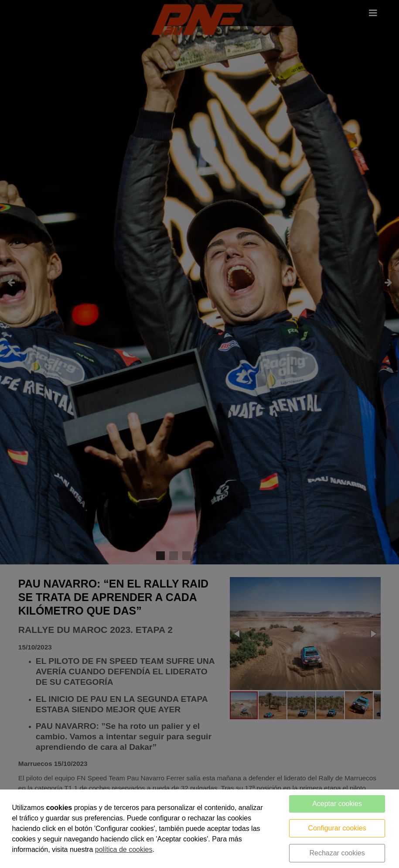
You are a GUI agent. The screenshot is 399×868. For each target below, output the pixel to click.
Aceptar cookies (337, 804)
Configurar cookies (337, 828)
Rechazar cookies (337, 853)
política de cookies (124, 849)
